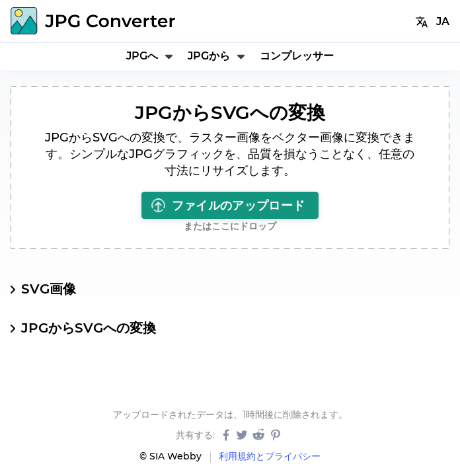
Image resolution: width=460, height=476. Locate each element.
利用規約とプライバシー (270, 456)
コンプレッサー (297, 56)
